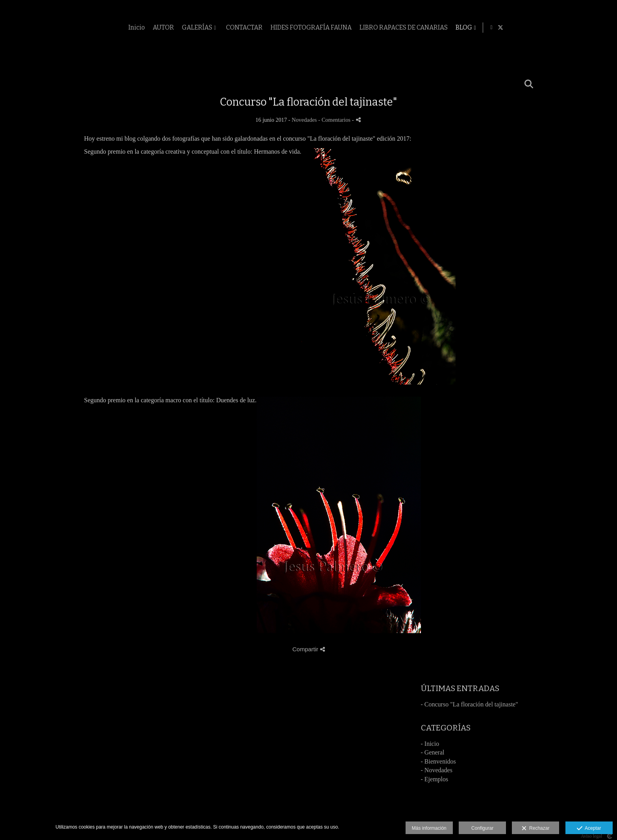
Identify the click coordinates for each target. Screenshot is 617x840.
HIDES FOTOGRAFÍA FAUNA (415, 28)
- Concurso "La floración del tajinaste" (470, 704)
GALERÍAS (301, 28)
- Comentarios (335, 120)
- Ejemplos (435, 779)
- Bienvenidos (438, 761)
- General (433, 752)
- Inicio (430, 744)
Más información (429, 828)
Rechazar (535, 829)
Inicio (240, 28)
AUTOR (267, 28)
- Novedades (437, 770)
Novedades (304, 120)
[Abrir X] (606, 28)
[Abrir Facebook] (597, 28)
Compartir (308, 649)
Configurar (482, 828)
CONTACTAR (348, 28)
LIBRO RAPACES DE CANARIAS (507, 28)
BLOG (567, 28)
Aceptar (589, 829)
